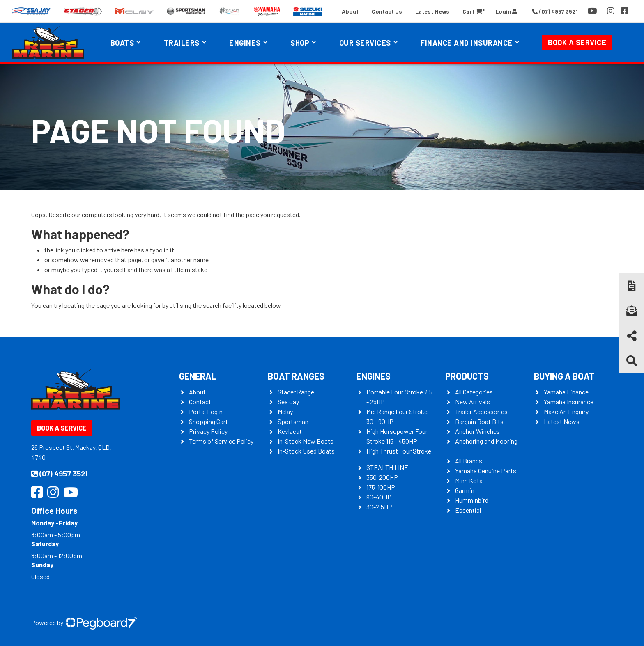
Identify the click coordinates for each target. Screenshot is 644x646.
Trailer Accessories (481, 411)
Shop (300, 43)
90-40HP (379, 497)
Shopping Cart (208, 421)
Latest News (432, 11)
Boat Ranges (296, 376)
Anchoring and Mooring (486, 441)
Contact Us (387, 11)
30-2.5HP (379, 507)
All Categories (474, 392)
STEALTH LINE (387, 467)
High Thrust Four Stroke (399, 451)
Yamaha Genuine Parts (486, 471)
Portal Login (206, 411)
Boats (122, 43)
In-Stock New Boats (306, 441)
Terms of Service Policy (221, 441)
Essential (468, 510)
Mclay (285, 411)
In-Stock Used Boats (306, 451)
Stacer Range (296, 392)
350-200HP (382, 477)
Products (467, 376)
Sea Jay (288, 402)
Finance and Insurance (467, 43)
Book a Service (577, 42)
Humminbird (472, 500)
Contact (200, 402)
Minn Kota (469, 480)
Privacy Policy (208, 431)
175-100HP (381, 487)
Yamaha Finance (566, 392)
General (198, 376)
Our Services (365, 43)
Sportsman (293, 421)
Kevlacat (290, 431)
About (350, 11)
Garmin (465, 490)
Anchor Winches (477, 431)
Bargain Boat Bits (479, 421)
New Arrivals (473, 402)
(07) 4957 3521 (60, 474)
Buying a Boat (564, 376)
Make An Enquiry (566, 411)
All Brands (469, 461)
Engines (245, 43)
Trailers (182, 43)
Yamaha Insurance (569, 402)
